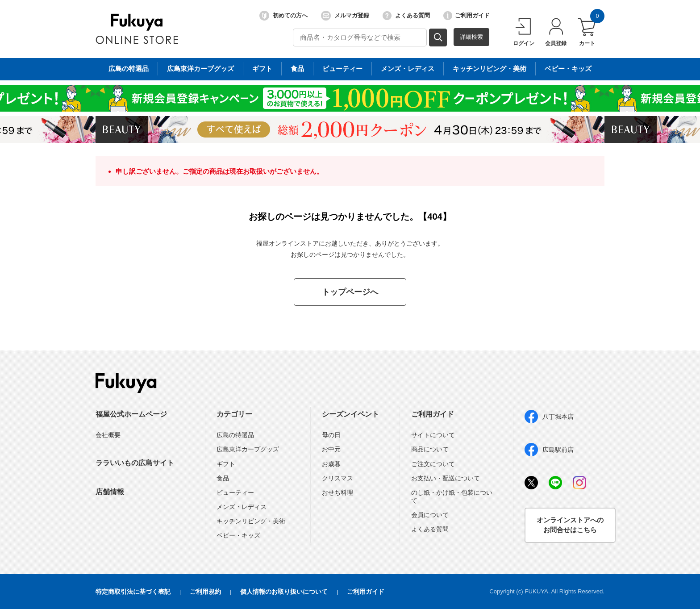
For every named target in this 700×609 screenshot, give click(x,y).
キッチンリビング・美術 (251, 521)
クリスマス (337, 478)
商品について (430, 449)
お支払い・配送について (446, 478)
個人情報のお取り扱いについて (284, 592)
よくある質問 (406, 16)
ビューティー (235, 492)
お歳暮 (331, 464)
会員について (430, 515)
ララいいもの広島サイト (135, 463)
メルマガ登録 (345, 16)
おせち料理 (337, 492)
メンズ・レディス (242, 507)
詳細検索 (471, 37)
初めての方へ (283, 16)
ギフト (226, 464)
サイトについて (433, 435)
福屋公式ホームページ (131, 414)
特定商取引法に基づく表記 (133, 592)
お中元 (331, 449)
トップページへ (350, 292)
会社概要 (108, 435)
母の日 (331, 435)
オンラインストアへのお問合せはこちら (570, 525)
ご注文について (433, 464)
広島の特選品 (235, 435)
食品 (223, 478)
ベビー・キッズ (238, 535)
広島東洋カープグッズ (248, 449)
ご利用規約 (205, 592)
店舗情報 (110, 492)
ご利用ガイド (467, 16)
